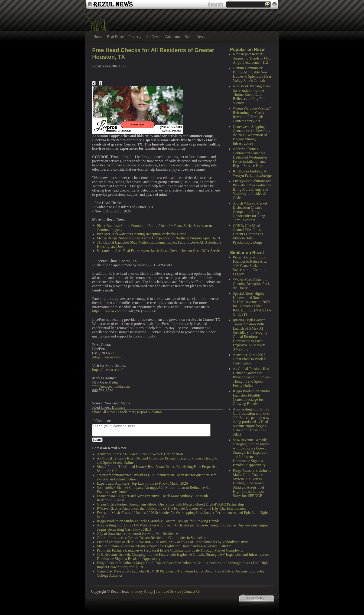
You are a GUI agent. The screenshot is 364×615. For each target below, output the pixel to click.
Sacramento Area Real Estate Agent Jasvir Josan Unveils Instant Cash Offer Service (159, 251)
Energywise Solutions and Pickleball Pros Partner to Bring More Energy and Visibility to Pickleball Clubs (252, 189)
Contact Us (192, 591)
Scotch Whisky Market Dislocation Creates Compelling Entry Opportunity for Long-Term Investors (250, 212)
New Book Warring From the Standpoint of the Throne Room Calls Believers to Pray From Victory (252, 94)
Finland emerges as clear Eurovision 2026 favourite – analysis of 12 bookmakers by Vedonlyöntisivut (172, 542)
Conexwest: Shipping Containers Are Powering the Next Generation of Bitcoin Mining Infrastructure (252, 135)
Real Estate (115, 37)
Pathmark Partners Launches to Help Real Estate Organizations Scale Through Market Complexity (170, 550)
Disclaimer (126, 412)
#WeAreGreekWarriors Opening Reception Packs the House (252, 284)
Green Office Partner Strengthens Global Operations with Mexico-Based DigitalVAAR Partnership (170, 504)
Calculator (173, 37)
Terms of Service (168, 591)
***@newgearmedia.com (111, 386)
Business (119, 407)
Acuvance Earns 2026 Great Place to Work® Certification (249, 359)
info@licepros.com (106, 357)
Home (98, 37)
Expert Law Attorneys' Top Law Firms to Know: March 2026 (142, 483)
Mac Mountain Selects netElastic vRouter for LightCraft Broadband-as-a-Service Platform (164, 546)
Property (135, 37)
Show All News (104, 412)
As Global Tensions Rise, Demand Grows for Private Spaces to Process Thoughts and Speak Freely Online (252, 377)
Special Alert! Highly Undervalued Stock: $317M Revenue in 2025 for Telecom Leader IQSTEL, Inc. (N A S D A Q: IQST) (252, 304)
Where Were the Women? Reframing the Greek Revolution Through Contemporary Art (252, 115)
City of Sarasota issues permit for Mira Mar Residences (138, 534)
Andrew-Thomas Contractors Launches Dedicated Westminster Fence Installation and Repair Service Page (250, 157)
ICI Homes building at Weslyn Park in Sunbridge (252, 173)
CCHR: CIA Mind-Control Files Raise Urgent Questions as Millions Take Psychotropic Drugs (248, 234)
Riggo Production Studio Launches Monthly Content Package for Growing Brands (251, 397)
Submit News (195, 37)
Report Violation (149, 412)
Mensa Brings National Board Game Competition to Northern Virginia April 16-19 (158, 238)
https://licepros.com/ (107, 311)
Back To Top (256, 598)
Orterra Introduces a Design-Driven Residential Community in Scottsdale (151, 538)
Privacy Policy (142, 591)
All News (153, 37)
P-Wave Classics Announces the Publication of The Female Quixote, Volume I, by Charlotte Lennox (171, 508)
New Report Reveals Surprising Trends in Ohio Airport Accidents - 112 (252, 58)
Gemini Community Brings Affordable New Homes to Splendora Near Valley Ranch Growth (252, 74)
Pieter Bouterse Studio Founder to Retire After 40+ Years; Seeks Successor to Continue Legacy (250, 266)
